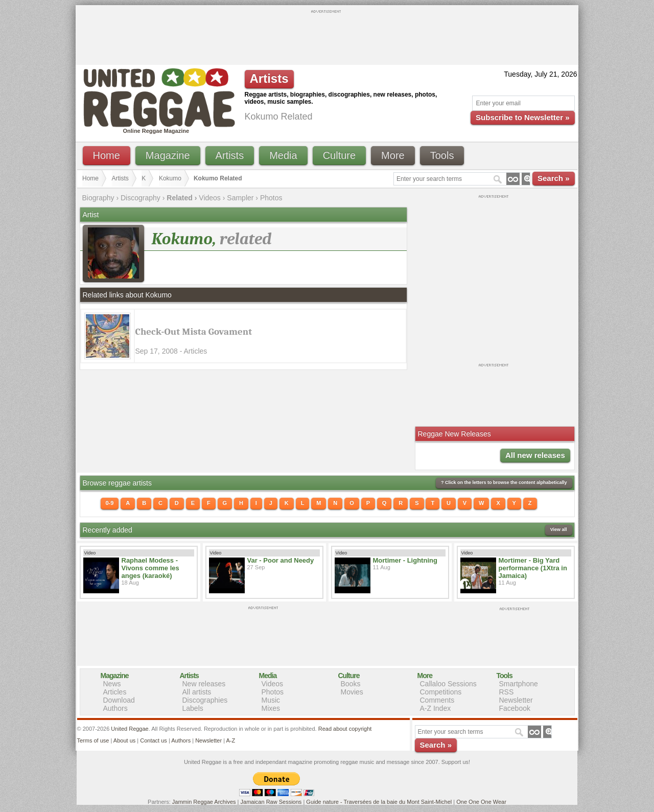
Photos (271, 198)
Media (283, 155)
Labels (193, 708)
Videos (210, 198)
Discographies (205, 700)
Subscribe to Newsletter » (522, 117)
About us (124, 740)
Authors (115, 708)
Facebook (515, 708)
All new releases (535, 455)
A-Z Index (436, 708)
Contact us (154, 740)
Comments (437, 700)
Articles (115, 692)
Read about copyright (345, 729)
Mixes (271, 708)
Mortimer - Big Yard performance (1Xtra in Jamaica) (533, 568)
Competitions (441, 692)
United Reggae (130, 729)
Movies (352, 692)
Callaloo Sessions (448, 684)
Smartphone (519, 684)
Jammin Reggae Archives (204, 802)
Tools (442, 155)
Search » (554, 178)
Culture (339, 155)
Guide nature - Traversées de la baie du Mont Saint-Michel (379, 802)
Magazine (168, 155)
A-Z (230, 740)
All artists (197, 692)
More (393, 155)
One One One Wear (481, 802)
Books (351, 684)
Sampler (240, 198)
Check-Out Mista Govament (194, 332)
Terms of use (93, 740)
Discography (141, 198)
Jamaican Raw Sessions (271, 802)
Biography (98, 198)
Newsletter (516, 700)
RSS (507, 692)
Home (107, 155)
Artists (230, 155)
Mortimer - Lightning (405, 560)
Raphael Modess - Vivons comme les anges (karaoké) (150, 568)
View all (559, 529)
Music (271, 700)
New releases (204, 684)
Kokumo (170, 178)
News (112, 684)
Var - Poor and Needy (281, 560)
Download (119, 700)
